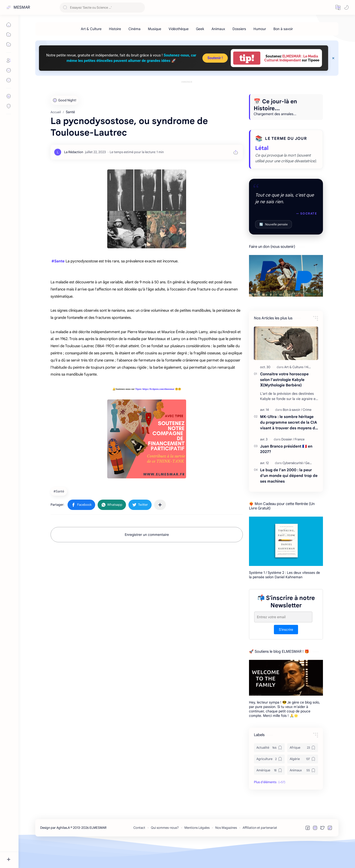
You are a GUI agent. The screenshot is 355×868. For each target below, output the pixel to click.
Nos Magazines (226, 850)
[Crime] (307, 432)
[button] (338, 7)
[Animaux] (218, 29)
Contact (139, 850)
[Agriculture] (269, 781)
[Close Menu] (333, 58)
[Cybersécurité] (293, 485)
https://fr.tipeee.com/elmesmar (158, 411)
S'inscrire (286, 652)
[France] (300, 461)
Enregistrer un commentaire (147, 557)
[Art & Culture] (91, 29)
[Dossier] (288, 461)
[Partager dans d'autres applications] (160, 527)
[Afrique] (303, 770)
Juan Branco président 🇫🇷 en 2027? (286, 471)
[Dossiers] (239, 29)
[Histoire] (115, 29)
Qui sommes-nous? (165, 850)
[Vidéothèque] (179, 29)
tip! (247, 58)
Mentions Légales (197, 850)
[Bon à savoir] (283, 29)
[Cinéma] (134, 29)
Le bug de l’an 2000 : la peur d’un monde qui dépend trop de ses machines (289, 498)
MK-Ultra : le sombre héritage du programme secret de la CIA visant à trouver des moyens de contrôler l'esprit (289, 445)
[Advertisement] (187, 95)
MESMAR (22, 7)
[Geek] (200, 29)
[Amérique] (269, 793)
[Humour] (260, 29)
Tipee (138, 411)
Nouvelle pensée (274, 246)
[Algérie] (303, 781)
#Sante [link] (58, 283)
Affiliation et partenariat (260, 850)
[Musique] (155, 29)
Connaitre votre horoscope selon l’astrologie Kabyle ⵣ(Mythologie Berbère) (284, 402)
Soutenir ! (215, 58)
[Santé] (59, 513)
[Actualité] (269, 770)
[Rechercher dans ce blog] (102, 8)
